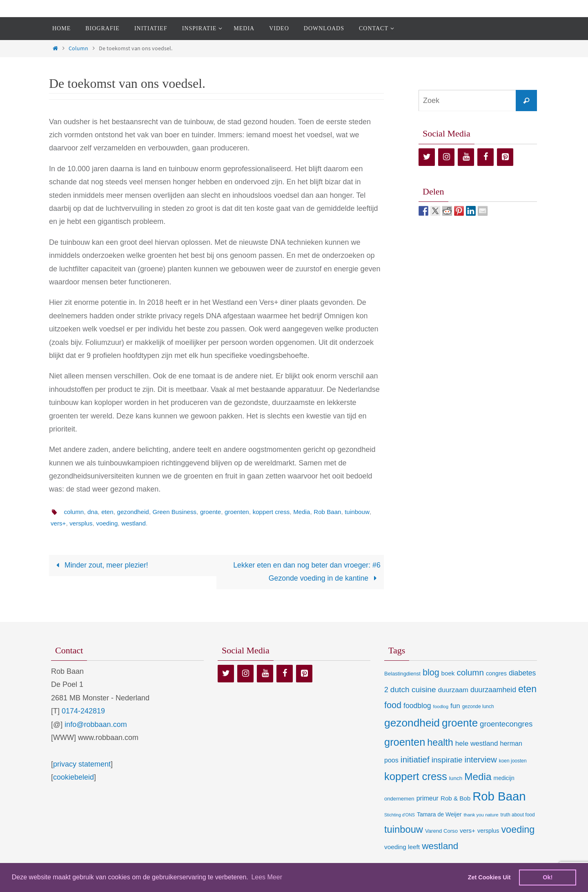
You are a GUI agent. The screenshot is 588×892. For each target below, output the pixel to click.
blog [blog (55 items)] (431, 673)
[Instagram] (446, 157)
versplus (112, 523)
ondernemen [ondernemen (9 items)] (399, 799)
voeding (139, 523)
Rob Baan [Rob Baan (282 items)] (499, 797)
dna (94, 512)
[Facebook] (486, 157)
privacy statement (82, 765)
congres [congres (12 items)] (496, 674)
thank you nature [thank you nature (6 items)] (481, 815)
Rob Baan (341, 512)
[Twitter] (427, 157)
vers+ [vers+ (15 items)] (468, 831)
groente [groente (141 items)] (460, 723)
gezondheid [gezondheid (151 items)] (412, 723)
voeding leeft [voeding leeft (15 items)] (402, 847)
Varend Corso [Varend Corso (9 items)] (441, 831)
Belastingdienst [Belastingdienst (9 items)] (402, 674)
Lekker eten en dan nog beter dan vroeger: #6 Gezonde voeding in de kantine (306, 572)
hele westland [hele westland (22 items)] (477, 744)
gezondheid (137, 512)
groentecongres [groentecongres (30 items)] (506, 724)
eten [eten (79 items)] (527, 689)
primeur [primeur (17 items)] (428, 798)
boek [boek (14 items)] (448, 674)
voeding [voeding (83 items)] (518, 830)
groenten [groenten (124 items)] (405, 742)
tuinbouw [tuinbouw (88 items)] (404, 830)
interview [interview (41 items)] (481, 760)
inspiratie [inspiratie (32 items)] (447, 760)
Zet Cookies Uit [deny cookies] (489, 877)
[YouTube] (466, 157)
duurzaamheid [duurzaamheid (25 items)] (493, 690)
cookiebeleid (73, 778)
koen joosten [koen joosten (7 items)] (513, 761)
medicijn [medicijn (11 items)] (504, 778)
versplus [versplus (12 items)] (488, 831)
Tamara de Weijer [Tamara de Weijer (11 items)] (439, 815)
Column (78, 48)
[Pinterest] (505, 157)
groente (218, 512)
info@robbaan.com (96, 725)
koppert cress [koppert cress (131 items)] (416, 777)
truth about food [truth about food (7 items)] (518, 815)
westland (167, 523)
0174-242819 (83, 711)
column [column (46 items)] (470, 673)
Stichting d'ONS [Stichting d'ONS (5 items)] (400, 815)
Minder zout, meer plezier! (101, 566)
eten (110, 512)
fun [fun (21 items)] (455, 706)
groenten (246, 512)
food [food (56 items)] (393, 705)
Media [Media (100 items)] (478, 777)
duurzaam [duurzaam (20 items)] (453, 690)
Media (314, 512)
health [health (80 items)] (440, 743)
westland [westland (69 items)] (440, 846)
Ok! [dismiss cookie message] (548, 877)
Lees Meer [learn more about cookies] (267, 877)
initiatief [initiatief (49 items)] (415, 760)
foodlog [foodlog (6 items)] (441, 707)
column (74, 512)
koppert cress (282, 512)
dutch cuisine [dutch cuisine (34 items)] (413, 690)
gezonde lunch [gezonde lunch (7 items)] (478, 707)
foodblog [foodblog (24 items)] (417, 706)
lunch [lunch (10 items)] (456, 779)
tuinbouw (63, 523)
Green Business (180, 512)
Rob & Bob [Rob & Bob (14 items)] (455, 799)
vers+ (88, 523)
